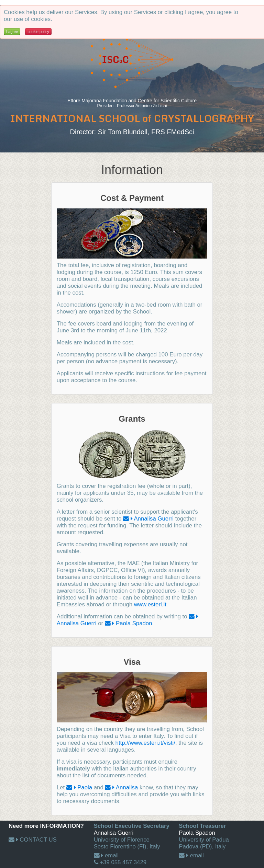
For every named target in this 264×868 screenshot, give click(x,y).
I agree (12, 32)
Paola (85, 787)
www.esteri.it (150, 604)
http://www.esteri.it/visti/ (145, 743)
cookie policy (38, 32)
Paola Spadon (134, 623)
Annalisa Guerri (154, 519)
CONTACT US (38, 840)
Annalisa (127, 787)
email (112, 855)
